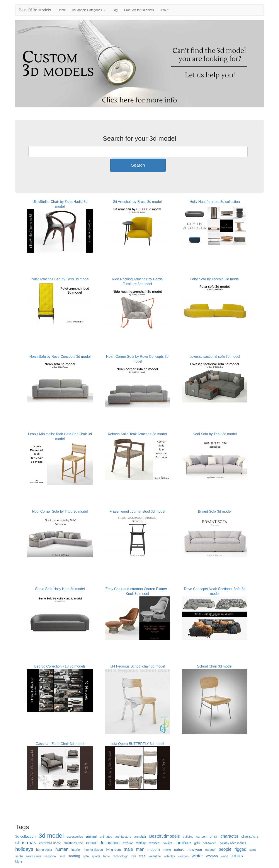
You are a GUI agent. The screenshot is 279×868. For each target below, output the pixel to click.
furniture (183, 843)
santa (19, 856)
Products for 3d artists (139, 10)
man (140, 849)
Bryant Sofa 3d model (215, 511)
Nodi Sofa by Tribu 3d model (215, 434)
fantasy (141, 843)
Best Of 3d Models (35, 10)
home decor (44, 850)
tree (142, 856)
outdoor (210, 850)
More (19, 861)
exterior (128, 843)
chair (213, 836)
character (230, 836)
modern (154, 850)
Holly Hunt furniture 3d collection (215, 202)
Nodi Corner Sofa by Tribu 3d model (60, 511)
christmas (26, 843)
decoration (110, 843)
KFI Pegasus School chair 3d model (137, 666)
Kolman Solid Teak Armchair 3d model (137, 434)
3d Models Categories (88, 10)
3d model (51, 836)
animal (91, 836)
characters (250, 836)
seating (74, 856)
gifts (197, 843)
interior (76, 850)
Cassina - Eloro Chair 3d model (60, 744)
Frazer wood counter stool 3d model (137, 511)
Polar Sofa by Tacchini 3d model (215, 279)
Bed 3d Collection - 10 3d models (60, 666)
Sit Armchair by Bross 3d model (137, 202)
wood (224, 856)
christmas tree (73, 843)
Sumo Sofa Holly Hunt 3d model (60, 589)
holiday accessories (233, 843)
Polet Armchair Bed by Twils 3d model (60, 279)
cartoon (202, 837)
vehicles (169, 856)
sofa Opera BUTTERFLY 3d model (137, 744)
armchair (140, 837)
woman (212, 856)
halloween (210, 843)
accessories (75, 837)
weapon (183, 856)
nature (179, 850)
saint (253, 850)
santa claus (33, 856)
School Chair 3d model (215, 666)
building (188, 837)
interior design (93, 850)
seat (62, 856)
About (164, 10)
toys (133, 856)
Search (138, 165)
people (225, 849)
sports (96, 856)
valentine (155, 856)
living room (113, 850)
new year (195, 850)
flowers (167, 843)
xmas (237, 856)
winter (197, 856)
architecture (123, 837)
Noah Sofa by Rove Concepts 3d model (60, 357)
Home (62, 10)
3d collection (25, 836)
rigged (240, 849)
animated (106, 837)
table (107, 856)
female (154, 843)
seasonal (50, 856)
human (62, 849)
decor (91, 843)
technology (120, 856)
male (128, 849)
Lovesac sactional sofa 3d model (215, 357)
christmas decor (50, 843)
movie (167, 850)
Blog (115, 10)
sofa (86, 856)
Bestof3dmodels (164, 836)
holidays (24, 849)
